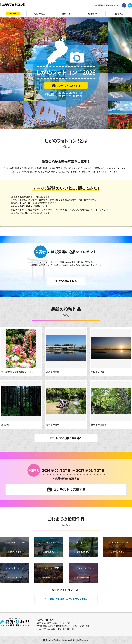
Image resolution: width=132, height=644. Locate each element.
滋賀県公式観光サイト (108, 5)
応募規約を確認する (67, 479)
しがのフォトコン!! (46, 620)
